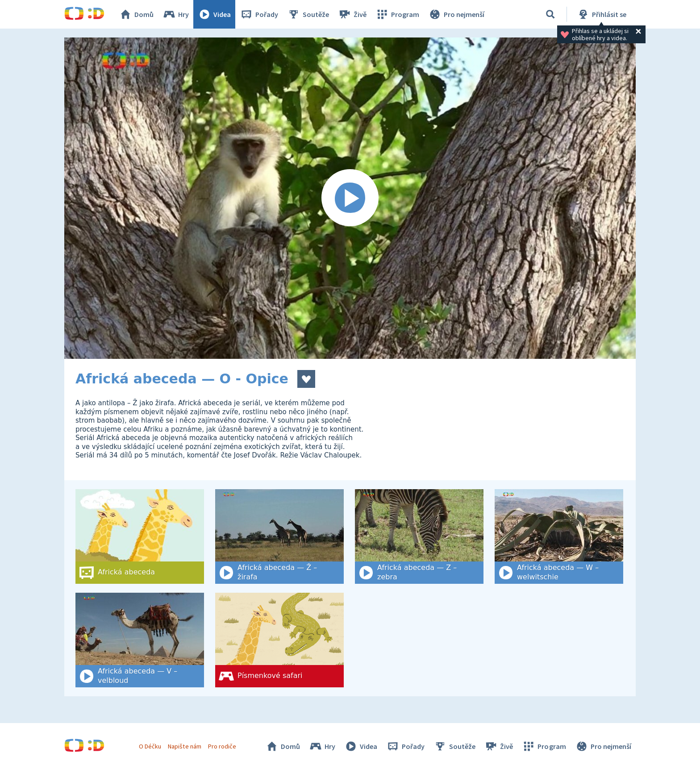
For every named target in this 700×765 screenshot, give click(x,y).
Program (397, 14)
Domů (136, 14)
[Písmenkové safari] (279, 640)
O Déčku (150, 746)
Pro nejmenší (456, 14)
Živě (352, 14)
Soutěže (308, 14)
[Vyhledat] (550, 14)
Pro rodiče (222, 746)
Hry (176, 14)
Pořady (259, 14)
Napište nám (184, 746)
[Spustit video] (350, 198)
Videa (214, 14)
